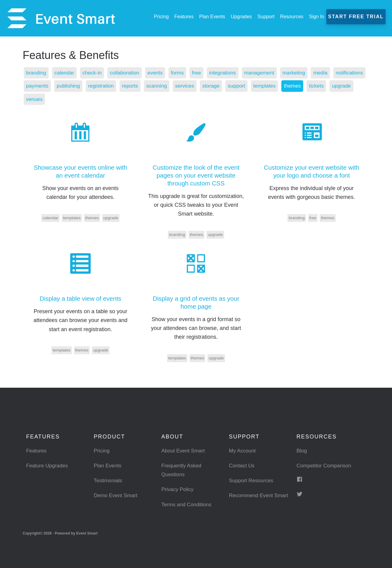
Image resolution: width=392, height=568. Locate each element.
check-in (95, 73)
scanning (199, 86)
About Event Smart (184, 451)
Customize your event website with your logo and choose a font (312, 171)
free (204, 73)
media (333, 73)
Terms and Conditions (188, 504)
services (229, 86)
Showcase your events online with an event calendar (80, 171)
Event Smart (61, 18)
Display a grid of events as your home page (196, 302)
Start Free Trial (356, 17)
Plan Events (108, 466)
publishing (108, 86)
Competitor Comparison (325, 466)
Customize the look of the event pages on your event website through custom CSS (196, 175)
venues (87, 99)
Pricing (102, 451)
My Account (243, 451)
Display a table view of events (80, 298)
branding (37, 73)
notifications (41, 86)
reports (172, 86)
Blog (302, 451)
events (161, 73)
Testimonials (109, 480)
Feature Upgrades (48, 466)
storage (256, 86)
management (269, 73)
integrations (231, 73)
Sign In (317, 17)
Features (37, 451)
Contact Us (243, 466)
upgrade (60, 99)
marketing (305, 73)
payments (75, 86)
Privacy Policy (178, 489)
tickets (34, 99)
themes (341, 86)
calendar (66, 73)
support (283, 86)
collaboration (129, 73)
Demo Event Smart (117, 495)
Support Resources (252, 480)
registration (142, 86)
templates (312, 86)
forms (184, 73)
